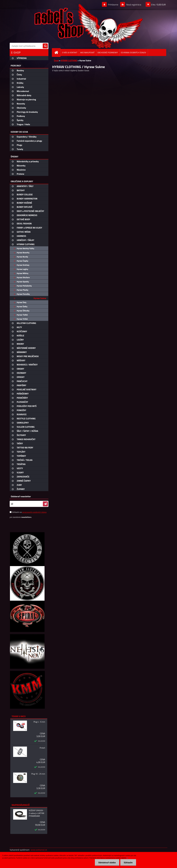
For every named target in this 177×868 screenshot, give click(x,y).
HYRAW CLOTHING (69, 61)
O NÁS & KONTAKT (70, 52)
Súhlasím (128, 862)
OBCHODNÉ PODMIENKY (108, 52)
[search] (45, 46)
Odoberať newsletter (21, 496)
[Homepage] (57, 52)
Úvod (56, 61)
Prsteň (42, 748)
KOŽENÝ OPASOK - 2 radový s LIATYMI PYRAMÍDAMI (37, 813)
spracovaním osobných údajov (34, 512)
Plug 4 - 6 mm (39, 722)
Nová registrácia (134, 5)
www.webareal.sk (39, 850)
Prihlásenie (113, 5)
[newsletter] (45, 504)
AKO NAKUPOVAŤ (87, 52)
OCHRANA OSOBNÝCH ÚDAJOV (134, 52)
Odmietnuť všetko (107, 862)
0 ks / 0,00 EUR (158, 5)
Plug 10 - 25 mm (38, 774)
